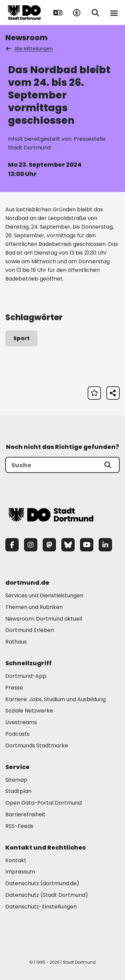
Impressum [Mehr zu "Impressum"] (20, 872)
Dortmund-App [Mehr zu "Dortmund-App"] (26, 676)
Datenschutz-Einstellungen (41, 907)
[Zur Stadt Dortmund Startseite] (24, 13)
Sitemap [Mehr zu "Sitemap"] (16, 780)
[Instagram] (31, 545)
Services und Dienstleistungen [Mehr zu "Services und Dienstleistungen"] (44, 595)
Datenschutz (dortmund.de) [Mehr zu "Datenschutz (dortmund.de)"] (42, 883)
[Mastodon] (49, 545)
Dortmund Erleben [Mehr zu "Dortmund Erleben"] (30, 630)
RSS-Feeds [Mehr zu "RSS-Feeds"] (19, 826)
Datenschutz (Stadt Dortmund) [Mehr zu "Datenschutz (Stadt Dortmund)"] (47, 895)
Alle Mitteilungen (30, 49)
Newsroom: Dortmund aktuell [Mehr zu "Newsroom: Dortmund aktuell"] (44, 619)
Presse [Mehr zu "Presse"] (14, 688)
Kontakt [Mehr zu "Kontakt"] (16, 860)
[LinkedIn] (105, 545)
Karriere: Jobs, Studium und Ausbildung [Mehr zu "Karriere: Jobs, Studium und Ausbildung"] (55, 699)
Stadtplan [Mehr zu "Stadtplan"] (18, 791)
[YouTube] (87, 545)
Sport (21, 338)
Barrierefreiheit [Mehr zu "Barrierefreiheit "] (25, 814)
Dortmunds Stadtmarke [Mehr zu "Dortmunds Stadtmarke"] (37, 746)
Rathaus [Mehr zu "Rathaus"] (16, 642)
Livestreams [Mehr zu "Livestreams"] (21, 722)
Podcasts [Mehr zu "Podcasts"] (17, 734)
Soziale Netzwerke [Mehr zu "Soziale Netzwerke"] (29, 711)
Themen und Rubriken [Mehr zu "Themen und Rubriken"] (34, 607)
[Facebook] (12, 545)
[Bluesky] (68, 545)
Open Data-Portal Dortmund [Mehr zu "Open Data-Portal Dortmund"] (43, 803)
